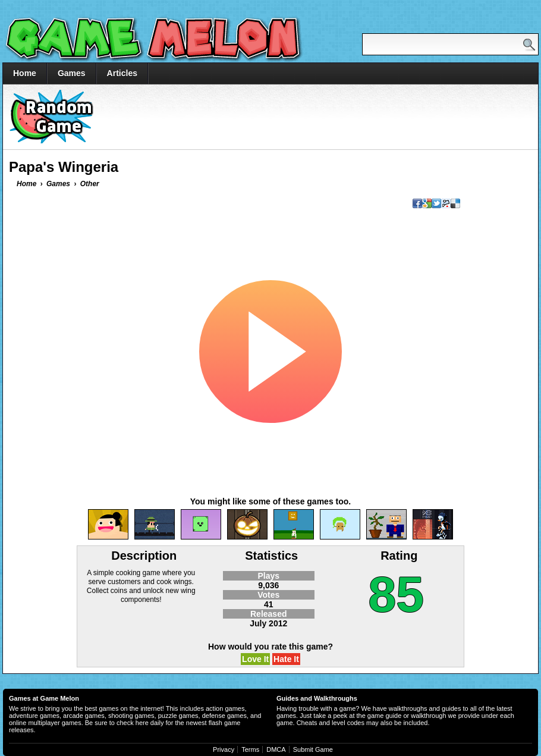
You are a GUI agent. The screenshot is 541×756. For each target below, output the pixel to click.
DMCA (276, 749)
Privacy (224, 749)
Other (90, 184)
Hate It (286, 659)
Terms (250, 749)
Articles (122, 73)
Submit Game (313, 749)
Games (72, 73)
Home (25, 73)
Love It (255, 659)
